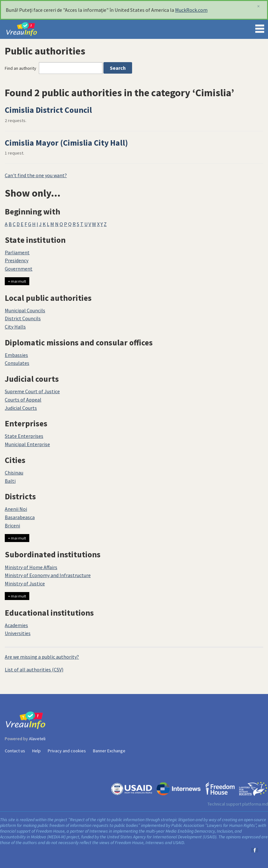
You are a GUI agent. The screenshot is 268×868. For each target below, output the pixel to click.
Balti (10, 481)
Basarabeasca (20, 517)
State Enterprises (24, 436)
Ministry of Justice (25, 583)
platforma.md (255, 804)
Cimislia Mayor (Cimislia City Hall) (66, 143)
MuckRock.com (191, 10)
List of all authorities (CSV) (34, 669)
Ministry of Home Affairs (31, 567)
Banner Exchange (109, 751)
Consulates (17, 363)
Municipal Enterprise (27, 444)
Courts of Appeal (23, 400)
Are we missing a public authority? (42, 657)
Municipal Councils (25, 310)
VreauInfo (27, 29)
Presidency (17, 260)
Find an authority (21, 68)
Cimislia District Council (48, 110)
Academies (16, 625)
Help (36, 751)
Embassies (16, 355)
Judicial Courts (21, 408)
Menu (260, 27)
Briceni (12, 525)
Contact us (15, 751)
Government (19, 269)
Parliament (17, 252)
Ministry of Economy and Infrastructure (48, 575)
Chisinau (14, 473)
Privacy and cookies (67, 751)
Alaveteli (37, 739)
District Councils (23, 318)
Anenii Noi (16, 509)
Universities (18, 633)
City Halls (15, 327)
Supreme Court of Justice (32, 391)
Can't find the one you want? (36, 175)
